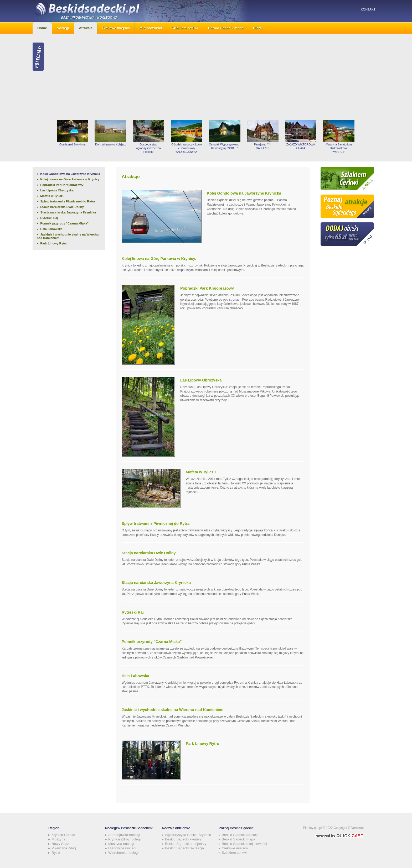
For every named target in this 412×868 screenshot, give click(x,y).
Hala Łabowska (51, 229)
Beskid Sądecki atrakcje (240, 835)
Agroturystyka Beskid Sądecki (188, 835)
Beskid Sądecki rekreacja (184, 848)
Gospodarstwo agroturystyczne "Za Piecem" (149, 148)
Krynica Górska (63, 835)
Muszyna (58, 839)
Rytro (56, 853)
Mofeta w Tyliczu (52, 196)
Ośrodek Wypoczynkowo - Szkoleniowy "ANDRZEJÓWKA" (187, 148)
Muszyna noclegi (121, 844)
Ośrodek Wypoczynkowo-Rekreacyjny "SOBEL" (225, 146)
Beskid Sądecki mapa (226, 28)
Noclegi (63, 28)
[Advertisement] (217, 77)
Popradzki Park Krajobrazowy (62, 185)
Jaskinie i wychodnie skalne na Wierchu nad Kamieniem (68, 236)
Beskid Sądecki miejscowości (244, 844)
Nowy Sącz (60, 844)
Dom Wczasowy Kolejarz (110, 144)
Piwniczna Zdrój (64, 848)
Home (42, 28)
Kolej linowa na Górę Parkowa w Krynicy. (70, 179)
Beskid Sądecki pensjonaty (186, 844)
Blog (257, 28)
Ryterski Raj (49, 218)
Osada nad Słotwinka (72, 144)
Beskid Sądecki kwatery (183, 839)
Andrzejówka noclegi (124, 835)
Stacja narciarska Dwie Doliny (62, 207)
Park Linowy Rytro (54, 243)
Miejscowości (151, 28)
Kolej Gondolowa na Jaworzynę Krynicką (70, 174)
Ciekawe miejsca (116, 28)
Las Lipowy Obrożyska (57, 190)
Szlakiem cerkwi (185, 28)
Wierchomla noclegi (123, 853)
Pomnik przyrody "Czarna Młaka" (64, 223)
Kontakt (368, 9)
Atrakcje (86, 28)
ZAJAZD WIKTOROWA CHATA (301, 146)
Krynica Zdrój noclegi (124, 839)
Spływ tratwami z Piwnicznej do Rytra (68, 201)
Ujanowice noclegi (122, 848)
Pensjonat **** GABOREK (263, 146)
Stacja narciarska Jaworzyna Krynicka (68, 212)
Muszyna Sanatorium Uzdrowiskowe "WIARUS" (339, 148)
